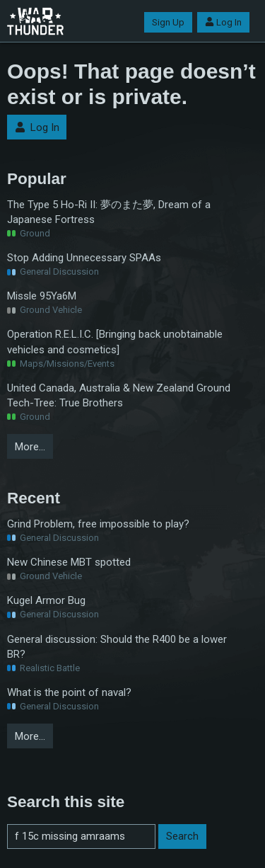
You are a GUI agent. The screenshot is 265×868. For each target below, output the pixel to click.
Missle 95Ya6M (42, 296)
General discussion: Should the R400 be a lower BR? (117, 647)
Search (182, 836)
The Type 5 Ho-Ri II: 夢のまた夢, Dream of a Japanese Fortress (109, 212)
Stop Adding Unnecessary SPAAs (84, 258)
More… (30, 447)
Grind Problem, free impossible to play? (98, 524)
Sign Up (168, 22)
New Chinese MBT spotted (69, 562)
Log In (223, 22)
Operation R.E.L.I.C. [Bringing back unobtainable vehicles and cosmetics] (115, 342)
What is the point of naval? (69, 692)
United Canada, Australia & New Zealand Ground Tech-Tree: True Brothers (119, 395)
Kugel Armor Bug (46, 600)
